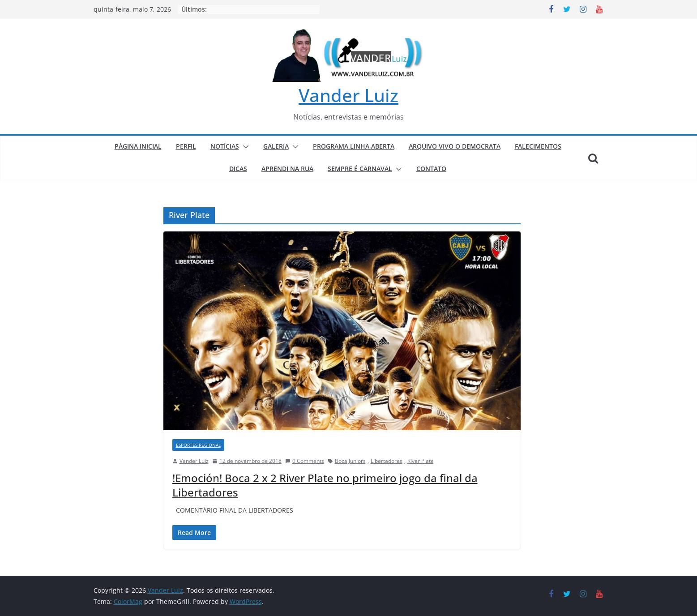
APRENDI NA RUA (287, 169)
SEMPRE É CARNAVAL (360, 169)
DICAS (238, 169)
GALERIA (276, 146)
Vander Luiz (348, 95)
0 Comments (305, 461)
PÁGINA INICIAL (138, 146)
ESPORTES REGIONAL (198, 445)
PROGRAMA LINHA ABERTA (354, 146)
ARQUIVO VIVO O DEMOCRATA (455, 146)
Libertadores (387, 461)
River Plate (421, 461)
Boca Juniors (350, 461)
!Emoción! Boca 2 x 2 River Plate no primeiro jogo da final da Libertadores (325, 485)
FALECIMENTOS (538, 146)
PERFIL (186, 146)
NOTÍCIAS (225, 146)
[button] (244, 147)
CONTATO (431, 169)
